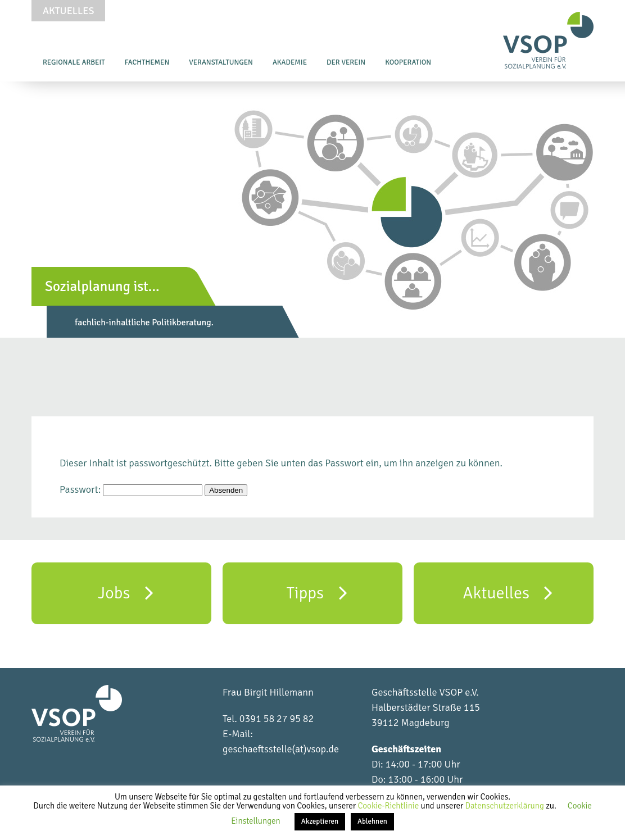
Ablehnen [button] (372, 821)
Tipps (316, 592)
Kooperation (408, 62)
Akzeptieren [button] (320, 821)
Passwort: (131, 489)
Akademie (290, 62)
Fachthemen (147, 62)
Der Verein (346, 62)
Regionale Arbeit (74, 62)
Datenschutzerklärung (506, 806)
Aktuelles (68, 11)
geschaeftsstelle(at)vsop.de (281, 749)
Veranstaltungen (221, 62)
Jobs (126, 592)
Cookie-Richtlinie (389, 806)
